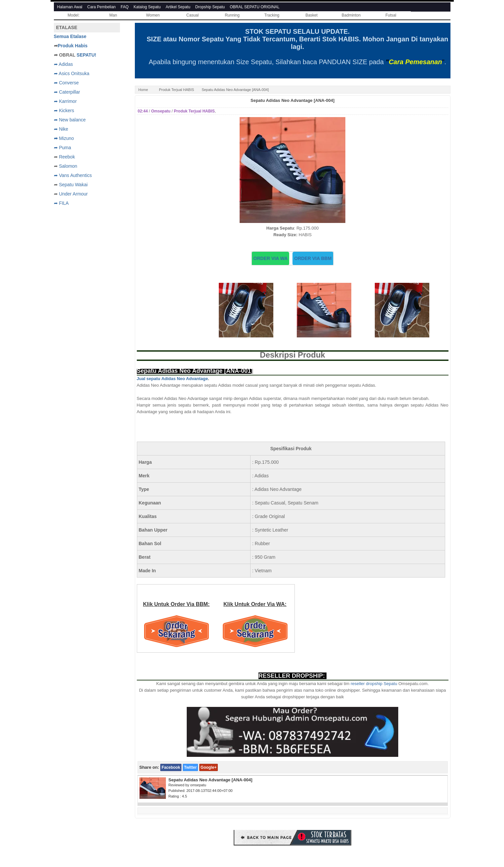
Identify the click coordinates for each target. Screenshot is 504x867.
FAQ (125, 7)
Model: (73, 15)
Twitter (190, 767)
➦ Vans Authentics (73, 175)
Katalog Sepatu (147, 7)
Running (232, 15)
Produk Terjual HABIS (176, 90)
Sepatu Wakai (73, 185)
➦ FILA (61, 203)
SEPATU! (86, 55)
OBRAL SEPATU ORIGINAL (254, 7)
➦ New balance (70, 120)
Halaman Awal (70, 7)
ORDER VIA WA (271, 258)
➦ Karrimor (65, 101)
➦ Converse (66, 83)
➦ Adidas (63, 64)
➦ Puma (62, 148)
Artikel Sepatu (178, 7)
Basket (311, 15)
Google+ (209, 767)
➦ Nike (61, 129)
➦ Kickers (64, 110)
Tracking (272, 15)
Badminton (351, 15)
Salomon (68, 166)
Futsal (391, 15)
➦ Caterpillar (67, 92)
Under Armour (73, 194)
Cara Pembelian (101, 7)
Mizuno (66, 138)
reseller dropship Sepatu (374, 684)
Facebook (171, 767)
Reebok (67, 157)
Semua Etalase (70, 36)
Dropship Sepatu (210, 7)
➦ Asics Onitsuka (72, 73)
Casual (193, 15)
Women (153, 15)
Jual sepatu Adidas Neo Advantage (173, 379)
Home (143, 90)
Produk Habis (73, 46)
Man (113, 15)
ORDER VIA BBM (313, 258)
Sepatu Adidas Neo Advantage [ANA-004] (292, 100)
